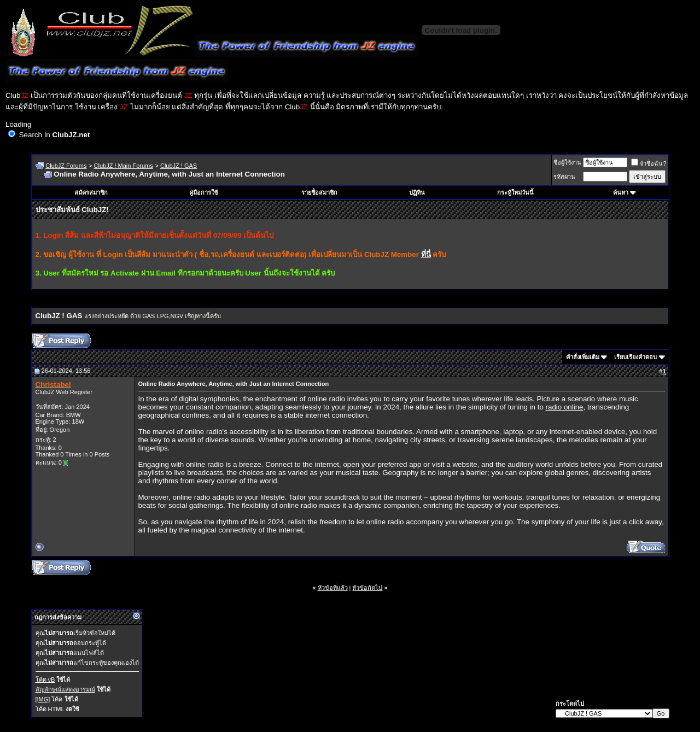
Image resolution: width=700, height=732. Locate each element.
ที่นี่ (426, 254)
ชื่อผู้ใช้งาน (567, 162)
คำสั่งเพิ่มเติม (583, 357)
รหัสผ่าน (564, 177)
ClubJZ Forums (66, 166)
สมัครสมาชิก (91, 192)
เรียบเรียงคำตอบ (635, 357)
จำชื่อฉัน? (649, 163)
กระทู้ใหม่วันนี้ (515, 192)
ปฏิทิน (417, 192)
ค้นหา (621, 192)
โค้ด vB (45, 680)
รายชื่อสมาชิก (319, 192)
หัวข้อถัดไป (367, 588)
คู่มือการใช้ (203, 192)
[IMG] (43, 699)
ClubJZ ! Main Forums (124, 166)
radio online (565, 407)
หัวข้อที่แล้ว (333, 588)
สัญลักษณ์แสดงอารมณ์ (65, 689)
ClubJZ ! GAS (179, 166)
